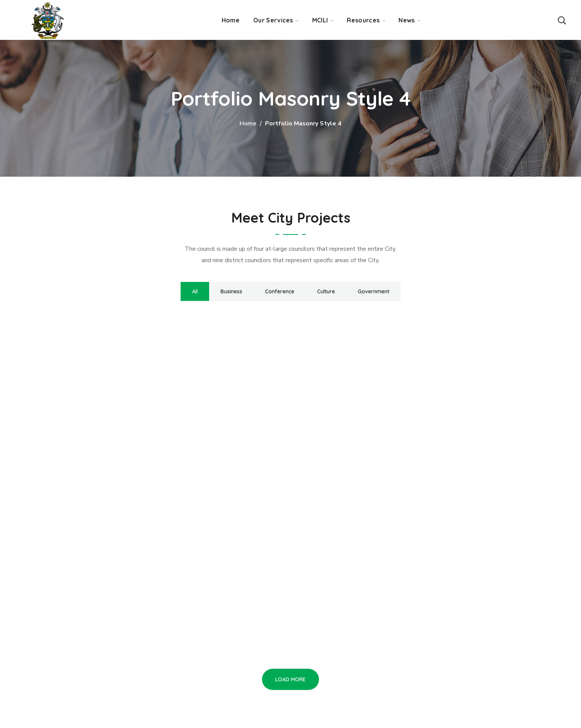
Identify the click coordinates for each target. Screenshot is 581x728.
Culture (326, 291)
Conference (280, 291)
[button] (562, 20)
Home (248, 123)
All (195, 291)
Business (231, 291)
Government (374, 291)
